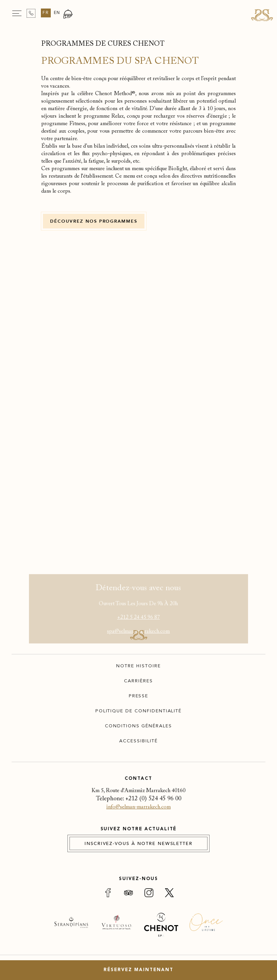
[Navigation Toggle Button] (17, 13)
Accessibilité (138, 741)
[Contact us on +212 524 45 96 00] (31, 13)
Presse (139, 696)
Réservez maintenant (138, 970)
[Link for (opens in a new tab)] (108, 894)
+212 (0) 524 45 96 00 (153, 799)
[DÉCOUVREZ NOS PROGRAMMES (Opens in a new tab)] (94, 221)
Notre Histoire (138, 666)
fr (46, 13)
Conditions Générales (138, 726)
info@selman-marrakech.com (138, 807)
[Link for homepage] (262, 15)
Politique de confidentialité (139, 711)
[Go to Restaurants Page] (68, 17)
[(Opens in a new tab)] (71, 927)
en (57, 13)
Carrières (138, 681)
